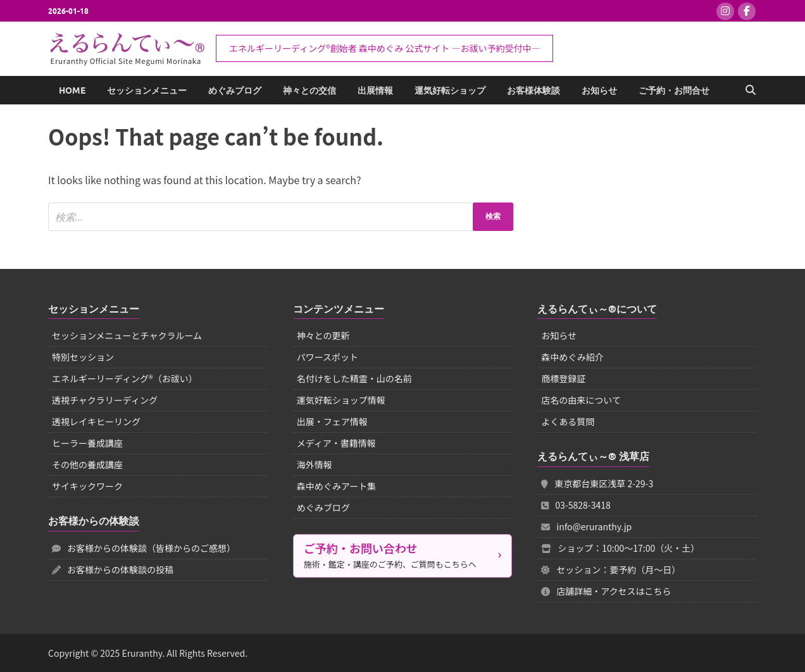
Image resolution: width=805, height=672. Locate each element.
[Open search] (751, 90)
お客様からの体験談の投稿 (113, 569)
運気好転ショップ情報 (341, 400)
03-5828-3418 (576, 505)
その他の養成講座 (87, 464)
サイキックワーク (87, 486)
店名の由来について (581, 400)
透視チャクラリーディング (105, 400)
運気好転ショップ (450, 90)
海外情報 (315, 464)
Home (72, 90)
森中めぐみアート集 (337, 486)
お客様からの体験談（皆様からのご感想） (144, 548)
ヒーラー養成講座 (87, 443)
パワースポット (328, 357)
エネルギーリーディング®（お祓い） (125, 378)
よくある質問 (568, 421)
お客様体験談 (534, 90)
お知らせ (599, 90)
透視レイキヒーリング (96, 421)
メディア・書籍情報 (336, 443)
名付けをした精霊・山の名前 (354, 378)
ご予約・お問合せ (674, 90)
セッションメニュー (147, 90)
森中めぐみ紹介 (572, 357)
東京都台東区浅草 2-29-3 (597, 483)
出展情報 (375, 90)
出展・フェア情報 (332, 421)
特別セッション (83, 357)
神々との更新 (323, 335)
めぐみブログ (235, 90)
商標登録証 (563, 378)
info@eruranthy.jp (586, 526)
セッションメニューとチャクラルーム (127, 335)
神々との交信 (309, 90)
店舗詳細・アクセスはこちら (606, 591)
